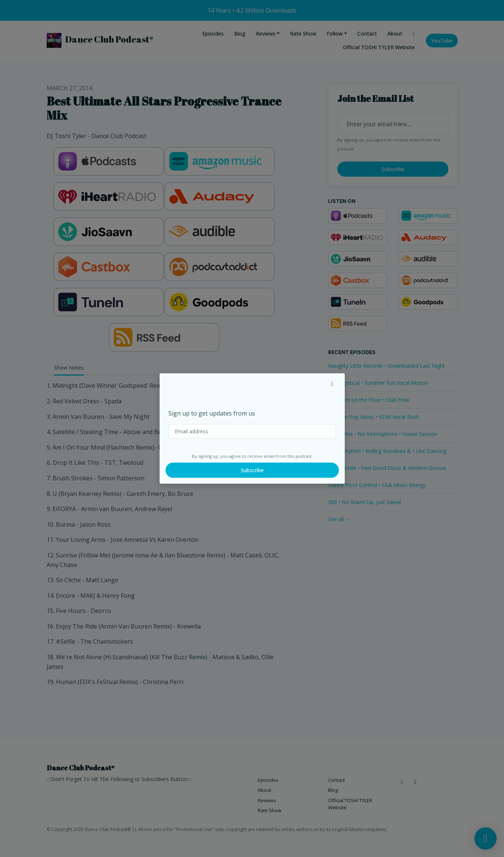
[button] (332, 384)
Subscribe (252, 470)
